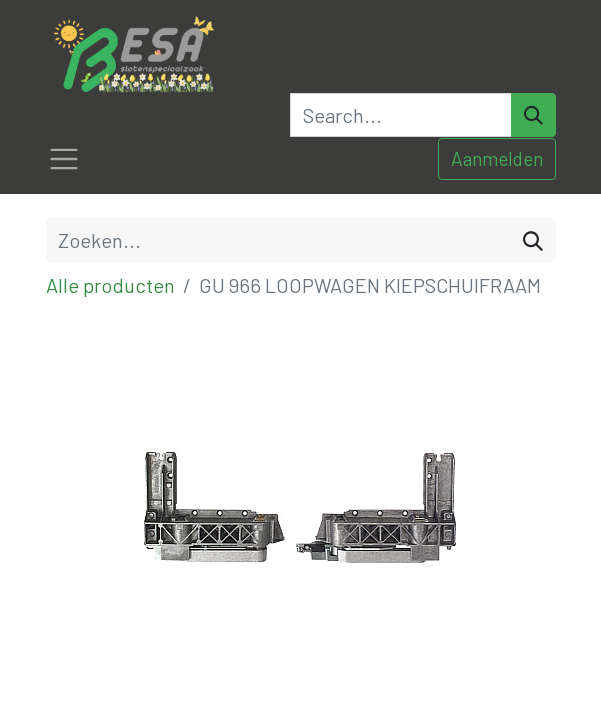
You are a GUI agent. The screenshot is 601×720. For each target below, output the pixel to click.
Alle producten (110, 285)
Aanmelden (497, 158)
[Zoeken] (533, 240)
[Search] (533, 115)
